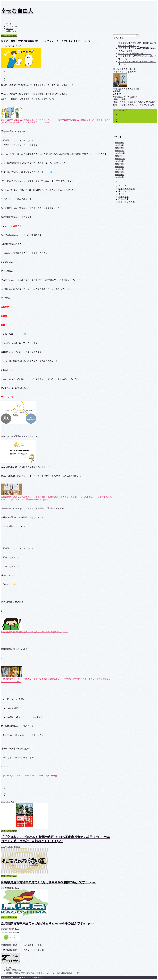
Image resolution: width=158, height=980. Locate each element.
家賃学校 (10, 29)
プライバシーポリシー (11, 978)
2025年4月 (119, 175)
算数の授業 (123, 197)
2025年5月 (119, 172)
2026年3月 (119, 145)
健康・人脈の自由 (127, 189)
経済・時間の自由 (9, 36)
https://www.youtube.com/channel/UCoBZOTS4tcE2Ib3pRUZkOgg (29, 775)
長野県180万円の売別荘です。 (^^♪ (135, 54)
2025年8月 (119, 164)
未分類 (121, 194)
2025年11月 (120, 156)
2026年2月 (119, 148)
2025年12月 (120, 153)
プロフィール (11, 26)
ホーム (9, 24)
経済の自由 (123, 199)
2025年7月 (119, 167)
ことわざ (122, 186)
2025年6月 (119, 169)
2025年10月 (120, 159)
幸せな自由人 (17, 11)
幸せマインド (124, 191)
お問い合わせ (11, 31)
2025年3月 (119, 177)
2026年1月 (119, 151)
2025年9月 (119, 161)
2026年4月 (119, 143)
